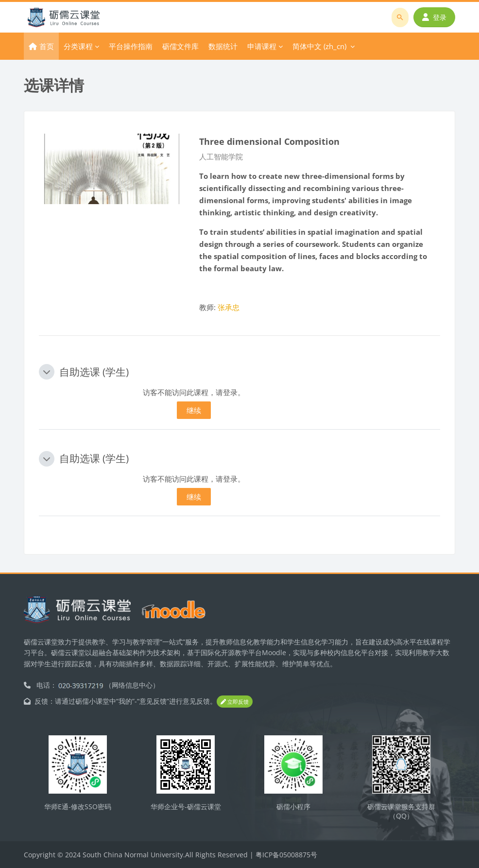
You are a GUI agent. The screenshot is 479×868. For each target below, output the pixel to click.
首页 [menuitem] (47, 46)
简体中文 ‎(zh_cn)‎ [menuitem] (319, 46)
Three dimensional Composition (269, 141)
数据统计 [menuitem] (223, 46)
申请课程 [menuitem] (262, 46)
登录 (434, 17)
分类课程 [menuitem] (78, 46)
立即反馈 (235, 702)
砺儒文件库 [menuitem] (180, 46)
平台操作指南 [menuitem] (131, 46)
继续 (194, 410)
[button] (47, 372)
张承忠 (229, 307)
